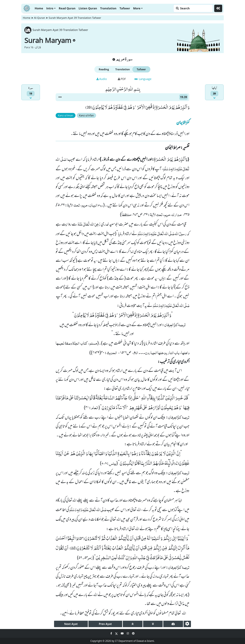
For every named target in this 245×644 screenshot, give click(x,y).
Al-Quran (39, 18)
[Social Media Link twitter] (117, 633)
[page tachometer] (173, 624)
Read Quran (67, 8)
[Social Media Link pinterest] (133, 633)
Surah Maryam (50, 40)
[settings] (187, 624)
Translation (108, 8)
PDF (122, 79)
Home (39, 8)
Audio (102, 79)
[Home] (27, 8)
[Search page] (192, 8)
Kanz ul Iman (66, 115)
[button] (60, 97)
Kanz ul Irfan (86, 115)
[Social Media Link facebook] (112, 633)
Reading (104, 69)
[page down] (153, 624)
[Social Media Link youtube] (122, 633)
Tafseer (125, 8)
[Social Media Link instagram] (128, 633)
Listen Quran (88, 8)
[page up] (133, 624)
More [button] (137, 8)
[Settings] (218, 8)
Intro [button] (50, 8)
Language (143, 79)
